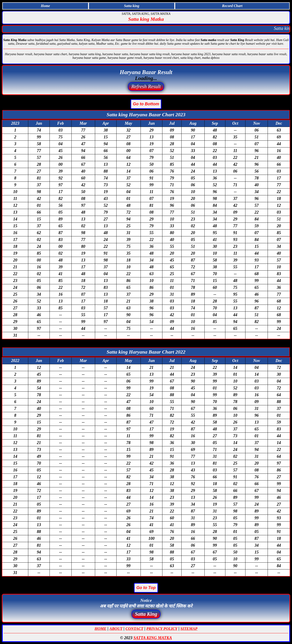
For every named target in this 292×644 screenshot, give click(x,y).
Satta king (132, 6)
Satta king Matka (146, 19)
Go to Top (146, 588)
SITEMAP (189, 629)
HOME (101, 629)
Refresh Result (146, 87)
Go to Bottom (146, 104)
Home (45, 6)
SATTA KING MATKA (153, 638)
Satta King (146, 614)
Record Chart (232, 6)
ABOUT (116, 629)
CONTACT (134, 629)
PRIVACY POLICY (162, 629)
